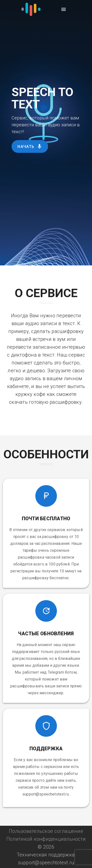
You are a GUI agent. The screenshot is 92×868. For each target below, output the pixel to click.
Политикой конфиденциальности (46, 839)
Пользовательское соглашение (46, 831)
